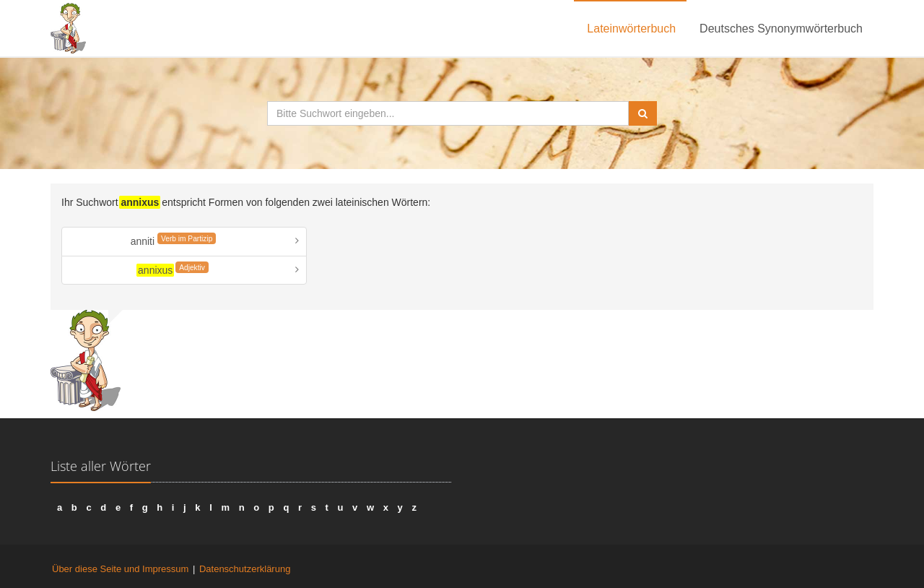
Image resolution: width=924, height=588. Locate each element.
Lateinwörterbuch (631, 29)
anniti (174, 240)
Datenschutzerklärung (245, 569)
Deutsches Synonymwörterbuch (781, 29)
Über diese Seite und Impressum (120, 569)
